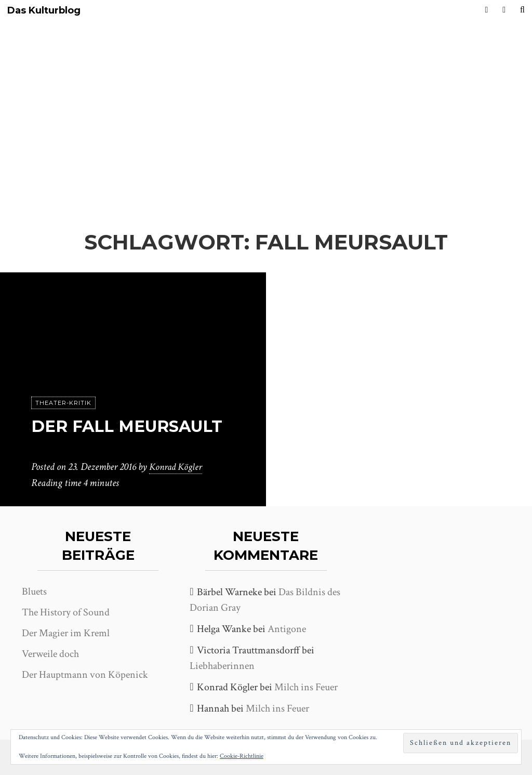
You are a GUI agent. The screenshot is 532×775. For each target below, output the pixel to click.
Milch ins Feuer (306, 687)
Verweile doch (50, 654)
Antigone (287, 629)
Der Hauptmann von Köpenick (85, 675)
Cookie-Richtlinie (242, 756)
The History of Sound (66, 612)
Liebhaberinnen (222, 666)
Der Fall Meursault (132, 426)
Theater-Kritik (63, 403)
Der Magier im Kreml (66, 633)
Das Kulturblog (44, 11)
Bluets (34, 592)
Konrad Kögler (177, 467)
